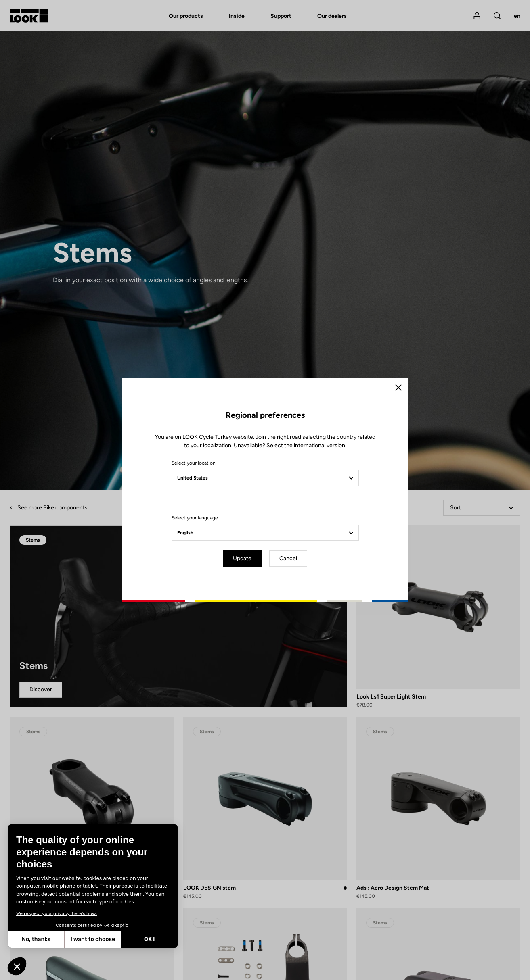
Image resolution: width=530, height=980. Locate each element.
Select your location (194, 463)
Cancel (288, 558)
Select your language (195, 518)
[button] (17, 966)
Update (242, 558)
